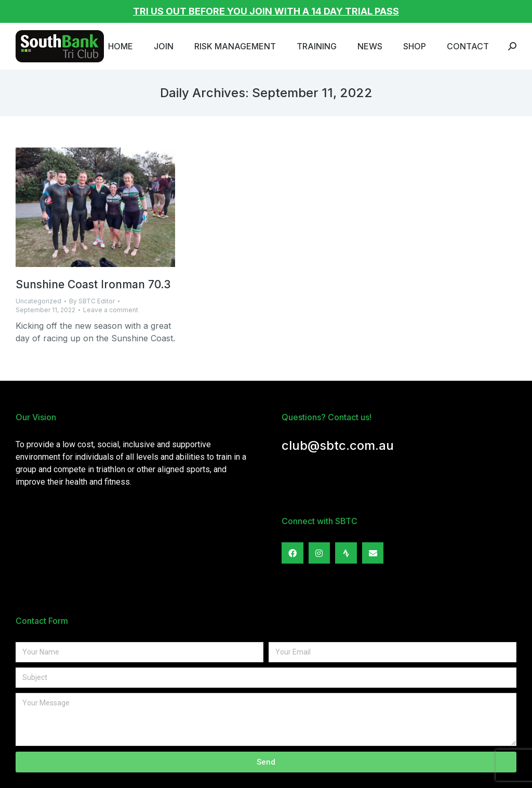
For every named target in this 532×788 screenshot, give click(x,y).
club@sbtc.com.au (338, 445)
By (92, 301)
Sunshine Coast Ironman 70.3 (93, 284)
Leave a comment (111, 310)
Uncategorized (38, 301)
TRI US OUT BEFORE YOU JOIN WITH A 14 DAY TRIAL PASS (266, 11)
